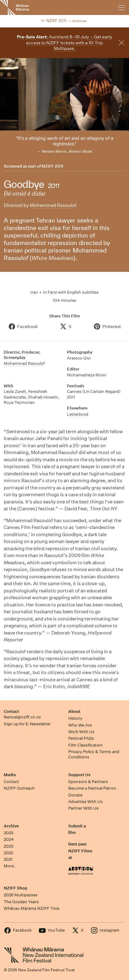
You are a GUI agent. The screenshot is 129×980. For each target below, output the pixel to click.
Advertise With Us (85, 802)
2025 (9, 833)
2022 (8, 853)
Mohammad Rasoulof (53, 205)
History (75, 718)
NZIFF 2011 (52, 166)
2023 (9, 846)
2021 (8, 859)
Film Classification (85, 745)
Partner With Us (83, 808)
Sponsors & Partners (88, 782)
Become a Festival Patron (92, 788)
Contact (11, 711)
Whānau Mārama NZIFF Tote (31, 908)
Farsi (52, 292)
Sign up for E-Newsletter (27, 724)
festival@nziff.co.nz (22, 717)
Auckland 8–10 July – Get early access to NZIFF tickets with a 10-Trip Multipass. (65, 43)
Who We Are (80, 725)
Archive (11, 826)
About (74, 711)
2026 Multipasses (21, 895)
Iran (34, 292)
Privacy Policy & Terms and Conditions (94, 754)
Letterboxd (78, 414)
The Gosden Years (21, 902)
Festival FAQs (81, 738)
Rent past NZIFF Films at (80, 851)
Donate (75, 795)
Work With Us (81, 732)
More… (10, 866)
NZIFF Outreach (19, 788)
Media (10, 775)
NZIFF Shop (15, 888)
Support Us (79, 775)
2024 (9, 839)
